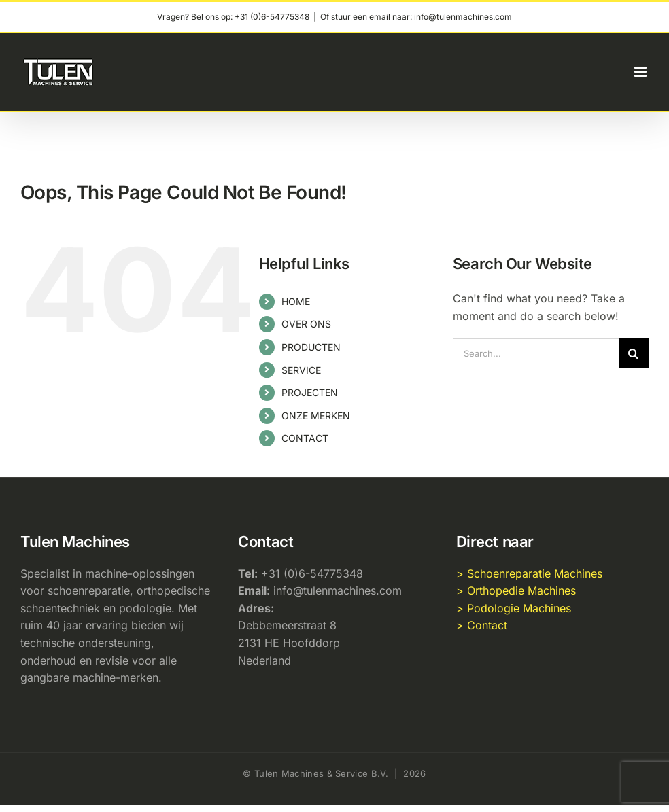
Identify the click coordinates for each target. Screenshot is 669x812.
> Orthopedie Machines (516, 590)
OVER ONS (306, 324)
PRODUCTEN (311, 347)
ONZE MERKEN (316, 416)
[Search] (634, 353)
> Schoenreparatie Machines (529, 573)
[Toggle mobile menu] (641, 72)
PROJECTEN (310, 392)
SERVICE (301, 370)
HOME (296, 301)
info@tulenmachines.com (338, 590)
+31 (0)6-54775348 (272, 17)
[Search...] (536, 353)
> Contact (482, 625)
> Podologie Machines (514, 608)
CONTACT (305, 438)
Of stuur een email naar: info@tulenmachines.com (416, 17)
